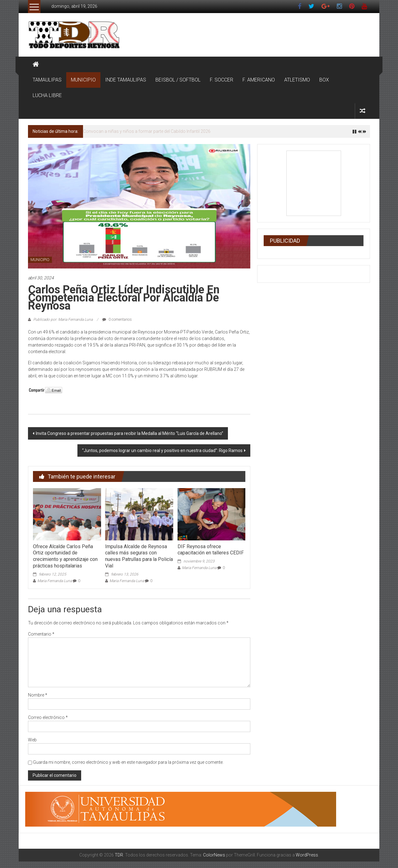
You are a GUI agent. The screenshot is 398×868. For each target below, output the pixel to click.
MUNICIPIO (83, 80)
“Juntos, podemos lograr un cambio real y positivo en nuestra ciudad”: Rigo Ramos (162, 450)
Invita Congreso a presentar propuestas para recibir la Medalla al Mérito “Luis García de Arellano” (130, 433)
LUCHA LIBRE (47, 95)
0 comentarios (117, 320)
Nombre (38, 695)
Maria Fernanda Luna (55, 581)
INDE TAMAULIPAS (126, 80)
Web (32, 740)
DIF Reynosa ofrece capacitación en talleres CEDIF (211, 550)
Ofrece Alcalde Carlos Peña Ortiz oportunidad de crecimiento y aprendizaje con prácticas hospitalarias (65, 556)
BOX (324, 80)
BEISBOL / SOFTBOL (178, 80)
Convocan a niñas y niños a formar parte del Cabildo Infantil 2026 (147, 131)
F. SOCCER (222, 80)
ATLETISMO (297, 80)
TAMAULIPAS (47, 80)
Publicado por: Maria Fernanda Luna (63, 320)
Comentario (41, 634)
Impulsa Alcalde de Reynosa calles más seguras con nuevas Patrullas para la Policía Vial (139, 556)
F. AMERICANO (259, 80)
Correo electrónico (48, 717)
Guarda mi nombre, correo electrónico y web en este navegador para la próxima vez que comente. (128, 762)
